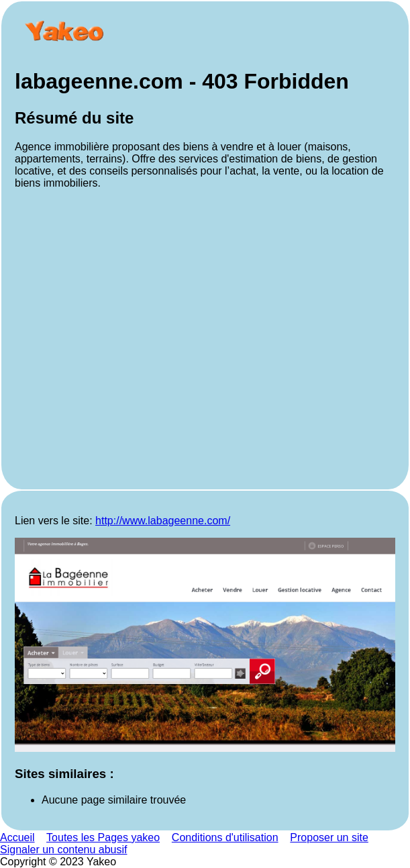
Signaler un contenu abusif (63, 850)
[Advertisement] (205, 338)
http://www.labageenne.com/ (163, 521)
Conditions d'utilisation (225, 837)
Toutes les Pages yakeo (103, 837)
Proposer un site (329, 837)
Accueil (17, 837)
